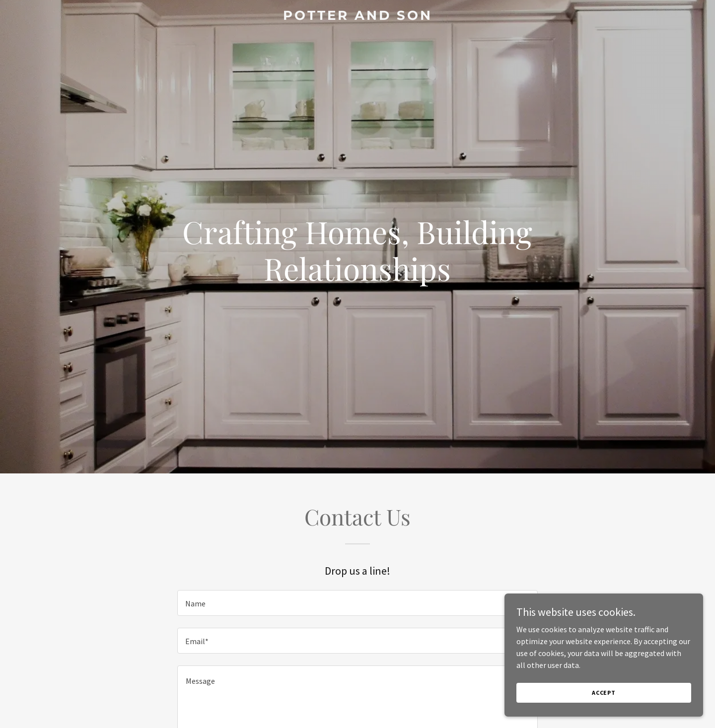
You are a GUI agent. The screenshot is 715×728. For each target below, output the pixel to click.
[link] (357, 17)
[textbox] (357, 603)
